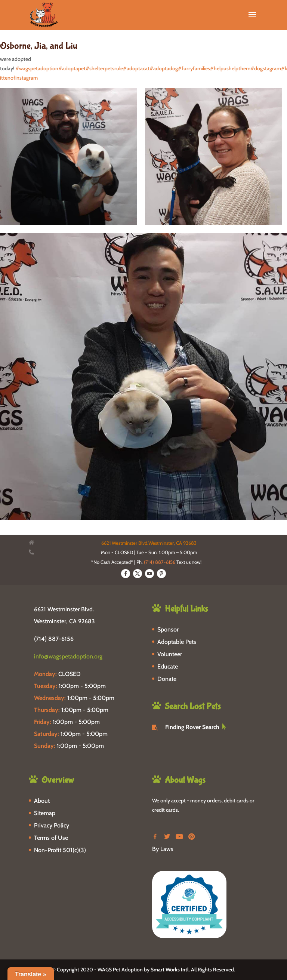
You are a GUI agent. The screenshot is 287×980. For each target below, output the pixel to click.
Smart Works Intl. (170, 970)
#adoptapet (72, 68)
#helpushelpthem (230, 68)
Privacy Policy (52, 825)
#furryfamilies (194, 68)
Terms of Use (51, 838)
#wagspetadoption (37, 68)
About (42, 801)
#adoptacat (136, 68)
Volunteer (170, 654)
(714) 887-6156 (160, 562)
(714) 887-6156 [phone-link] (54, 639)
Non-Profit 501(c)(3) (60, 850)
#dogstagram (266, 68)
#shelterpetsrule (104, 68)
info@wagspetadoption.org (68, 656)
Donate (167, 679)
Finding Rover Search (192, 727)
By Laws (163, 849)
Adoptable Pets (177, 642)
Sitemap (45, 813)
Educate (168, 666)
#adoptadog (164, 68)
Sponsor (168, 629)
